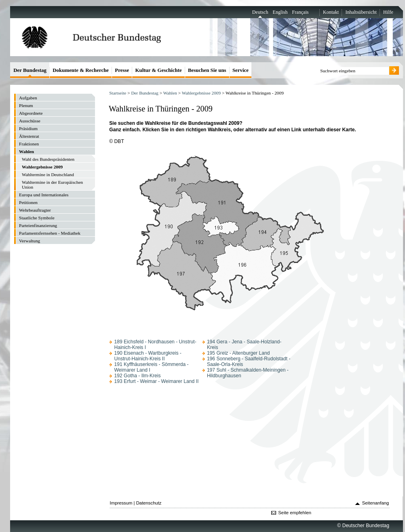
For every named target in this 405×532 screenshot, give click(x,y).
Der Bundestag (144, 93)
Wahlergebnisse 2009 (201, 93)
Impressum (121, 503)
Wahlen (170, 93)
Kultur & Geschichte (159, 70)
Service (240, 70)
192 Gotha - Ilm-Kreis (137, 376)
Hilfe (388, 12)
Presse (122, 70)
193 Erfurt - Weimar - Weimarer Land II (156, 381)
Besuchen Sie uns (207, 70)
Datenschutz (149, 503)
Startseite (118, 93)
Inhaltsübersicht (361, 12)
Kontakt (331, 12)
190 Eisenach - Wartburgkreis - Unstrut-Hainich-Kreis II (148, 356)
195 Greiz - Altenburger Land (238, 353)
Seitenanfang (376, 503)
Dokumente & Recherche (81, 70)
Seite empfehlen (295, 513)
